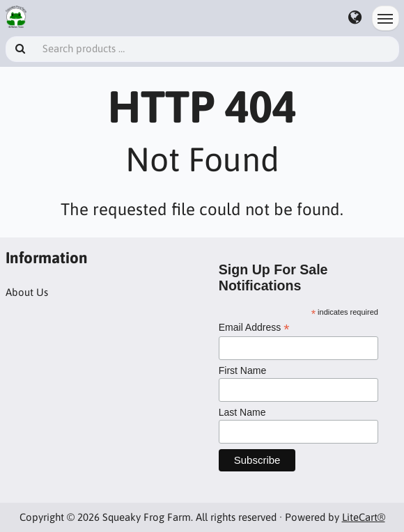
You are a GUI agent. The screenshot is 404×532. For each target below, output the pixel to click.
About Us (27, 292)
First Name (242, 370)
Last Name (242, 412)
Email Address (254, 328)
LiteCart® (364, 517)
